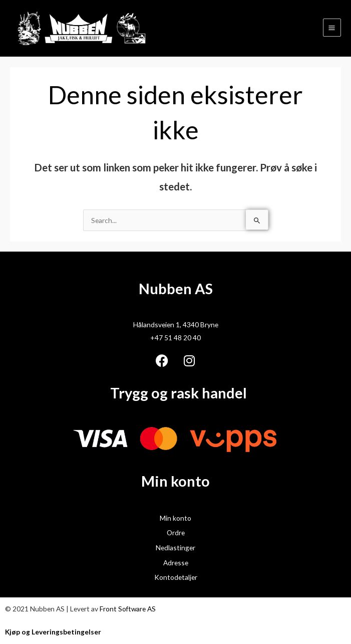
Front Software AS (128, 609)
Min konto (175, 518)
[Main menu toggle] (332, 28)
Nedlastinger (175, 548)
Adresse (176, 563)
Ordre (176, 532)
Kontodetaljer (176, 577)
